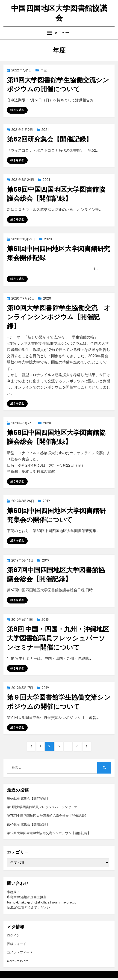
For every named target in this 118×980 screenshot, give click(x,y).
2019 (46, 501)
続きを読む (17, 110)
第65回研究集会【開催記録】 (28, 824)
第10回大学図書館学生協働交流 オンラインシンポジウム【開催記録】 (59, 317)
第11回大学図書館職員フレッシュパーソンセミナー (44, 807)
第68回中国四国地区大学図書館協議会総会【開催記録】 (56, 437)
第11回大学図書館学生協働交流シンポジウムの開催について (58, 85)
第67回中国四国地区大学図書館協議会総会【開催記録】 (56, 574)
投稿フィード (17, 944)
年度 (44, 70)
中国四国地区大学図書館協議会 (59, 13)
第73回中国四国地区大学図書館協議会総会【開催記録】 (47, 816)
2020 (48, 239)
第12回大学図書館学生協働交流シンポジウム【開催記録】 (49, 833)
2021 (45, 130)
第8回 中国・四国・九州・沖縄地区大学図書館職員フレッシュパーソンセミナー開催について (58, 638)
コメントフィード (20, 952)
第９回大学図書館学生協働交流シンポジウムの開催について (59, 702)
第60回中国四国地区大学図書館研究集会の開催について (56, 515)
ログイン (13, 935)
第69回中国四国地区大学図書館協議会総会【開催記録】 (56, 194)
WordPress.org (18, 961)
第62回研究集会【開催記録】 (50, 139)
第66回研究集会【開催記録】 (28, 799)
